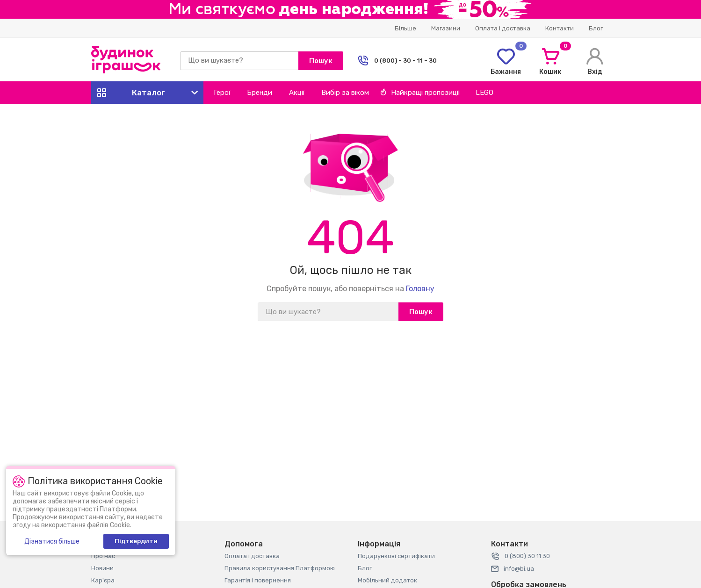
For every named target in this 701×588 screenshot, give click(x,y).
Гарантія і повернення (258, 580)
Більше (405, 28)
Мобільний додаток (387, 580)
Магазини (446, 28)
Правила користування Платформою (280, 568)
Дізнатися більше (52, 541)
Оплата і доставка (503, 28)
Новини (102, 568)
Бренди (260, 93)
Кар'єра (103, 580)
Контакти (560, 28)
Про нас (103, 556)
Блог (596, 28)
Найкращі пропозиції (420, 93)
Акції (297, 93)
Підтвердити (136, 541)
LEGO (484, 93)
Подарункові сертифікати (396, 556)
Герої (222, 93)
